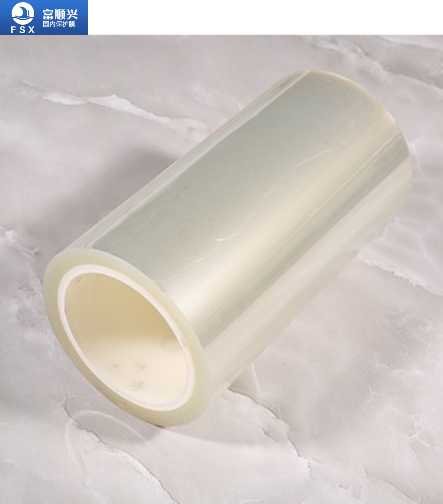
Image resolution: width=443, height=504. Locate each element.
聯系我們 (427, 14)
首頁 (112, 9)
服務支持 (337, 14)
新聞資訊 (382, 14)
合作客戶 (292, 14)
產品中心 (202, 14)
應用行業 (247, 14)
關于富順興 (157, 18)
